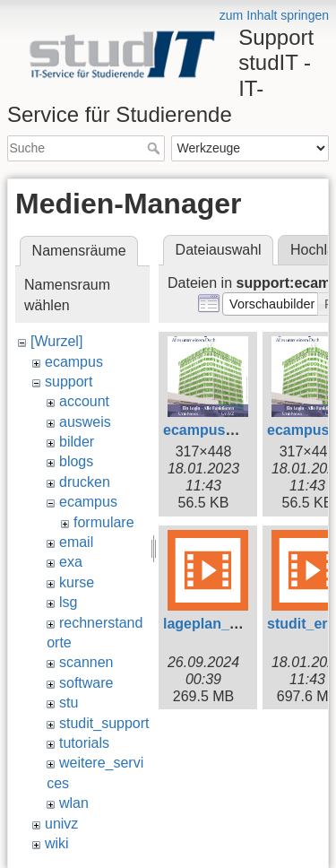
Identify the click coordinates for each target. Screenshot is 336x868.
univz (61, 824)
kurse (77, 582)
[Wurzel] (56, 341)
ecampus (74, 362)
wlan (74, 803)
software (86, 683)
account (84, 401)
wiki (57, 843)
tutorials (84, 743)
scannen (86, 662)
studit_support (104, 723)
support (69, 382)
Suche (155, 148)
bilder (77, 442)
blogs (76, 461)
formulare (104, 522)
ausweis (85, 422)
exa (71, 562)
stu (69, 703)
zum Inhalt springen (274, 15)
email (76, 542)
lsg (68, 602)
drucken (85, 482)
